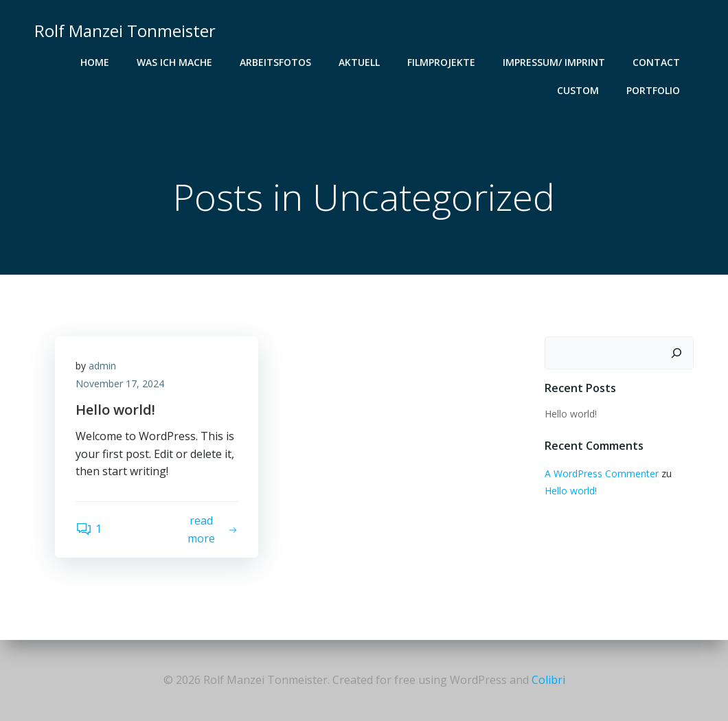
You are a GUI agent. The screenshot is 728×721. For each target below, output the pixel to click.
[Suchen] (676, 353)
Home (95, 62)
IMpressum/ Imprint (554, 62)
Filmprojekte (441, 62)
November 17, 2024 (120, 384)
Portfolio (653, 90)
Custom (578, 90)
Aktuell (359, 62)
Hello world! (571, 414)
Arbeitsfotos (275, 62)
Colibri (548, 680)
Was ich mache (174, 62)
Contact (656, 62)
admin (102, 366)
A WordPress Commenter (602, 473)
